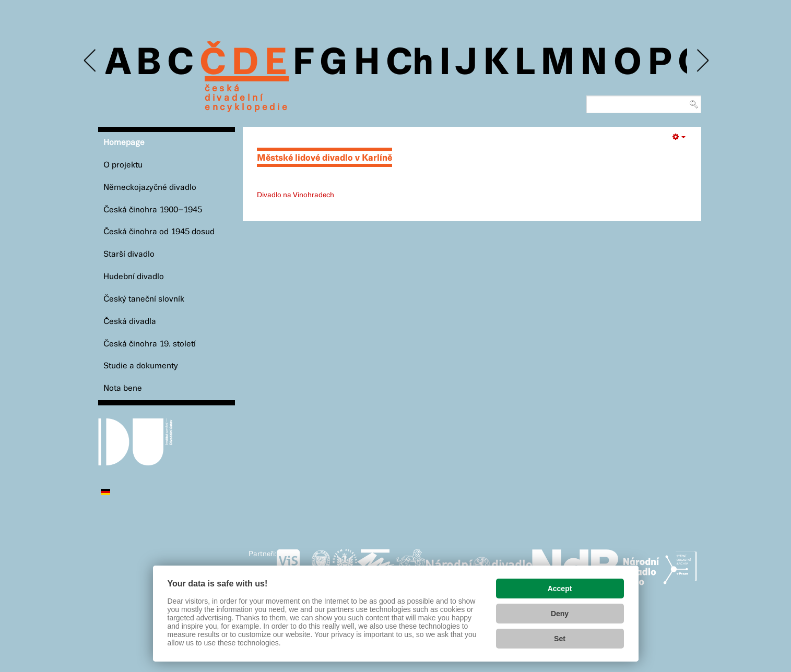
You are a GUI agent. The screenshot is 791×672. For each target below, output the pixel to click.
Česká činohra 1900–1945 (153, 210)
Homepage (124, 143)
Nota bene (123, 388)
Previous (91, 61)
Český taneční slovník (144, 299)
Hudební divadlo (134, 277)
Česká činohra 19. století (150, 344)
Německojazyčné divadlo (150, 188)
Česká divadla (130, 322)
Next (702, 61)
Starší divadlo (129, 254)
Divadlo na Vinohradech (296, 195)
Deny (560, 614)
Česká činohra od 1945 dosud (159, 232)
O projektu (123, 165)
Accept (560, 589)
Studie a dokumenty (141, 366)
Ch (410, 64)
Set (560, 639)
